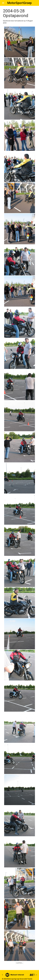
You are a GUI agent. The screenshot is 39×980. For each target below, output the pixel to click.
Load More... (19, 963)
